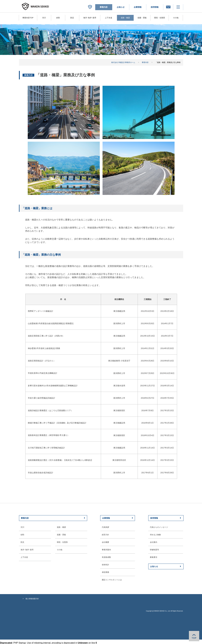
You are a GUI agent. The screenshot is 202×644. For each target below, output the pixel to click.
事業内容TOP (28, 18)
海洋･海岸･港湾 (90, 18)
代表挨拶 (105, 527)
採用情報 (155, 7)
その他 (176, 18)
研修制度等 (154, 550)
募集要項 (154, 557)
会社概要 (105, 542)
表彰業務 (105, 572)
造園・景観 (142, 18)
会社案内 (154, 542)
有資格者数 (106, 557)
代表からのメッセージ (159, 527)
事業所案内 (106, 550)
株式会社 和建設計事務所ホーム (123, 62)
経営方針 (105, 535)
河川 (44, 18)
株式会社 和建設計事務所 (98, 7)
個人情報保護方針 (32, 599)
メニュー (186, 7)
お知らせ (121, 7)
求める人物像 (155, 535)
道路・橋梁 (61, 527)
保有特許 (105, 565)
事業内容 (145, 62)
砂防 (58, 18)
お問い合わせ (176, 7)
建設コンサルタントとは (112, 580)
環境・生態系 (160, 18)
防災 (72, 18)
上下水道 (109, 18)
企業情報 (138, 7)
